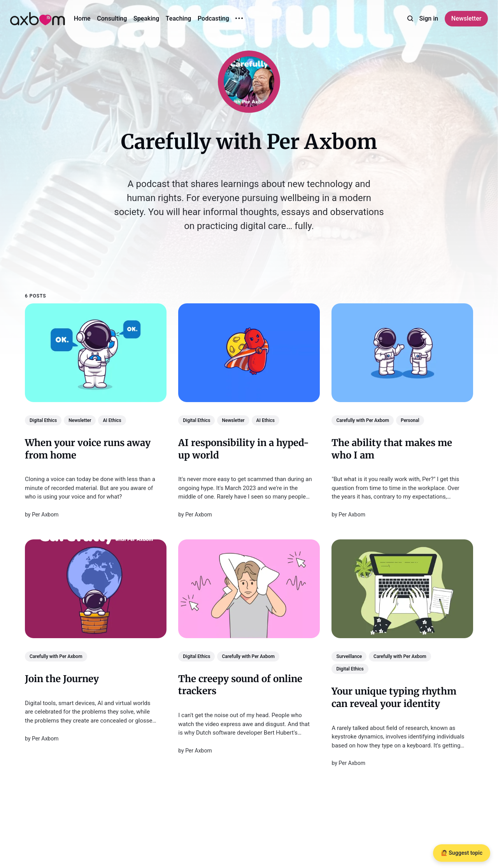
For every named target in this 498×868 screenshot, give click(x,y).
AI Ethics (112, 420)
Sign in (429, 18)
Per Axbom (45, 514)
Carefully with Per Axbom (363, 420)
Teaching (179, 18)
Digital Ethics (43, 420)
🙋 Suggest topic (462, 853)
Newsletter (466, 18)
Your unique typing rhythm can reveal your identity (394, 698)
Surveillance (349, 656)
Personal (410, 420)
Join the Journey (62, 679)
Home (82, 18)
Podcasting (213, 18)
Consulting (112, 18)
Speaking (146, 18)
